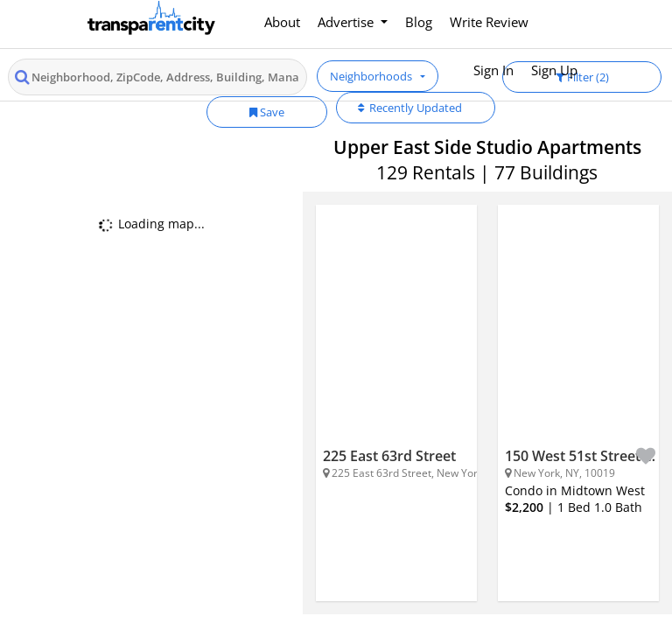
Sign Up (554, 70)
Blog (419, 22)
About (282, 22)
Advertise (347, 22)
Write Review (489, 22)
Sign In (493, 70)
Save (267, 112)
